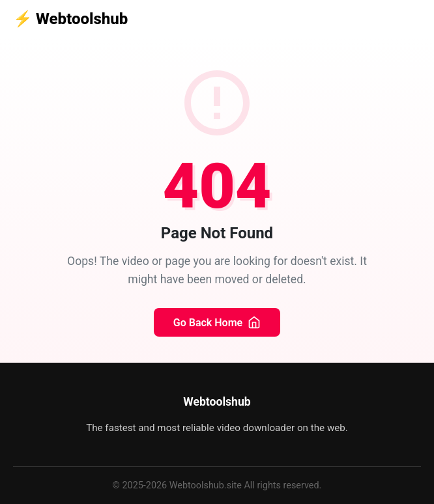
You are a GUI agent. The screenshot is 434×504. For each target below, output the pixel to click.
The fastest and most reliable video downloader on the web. (217, 428)
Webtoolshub (70, 19)
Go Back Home (217, 322)
